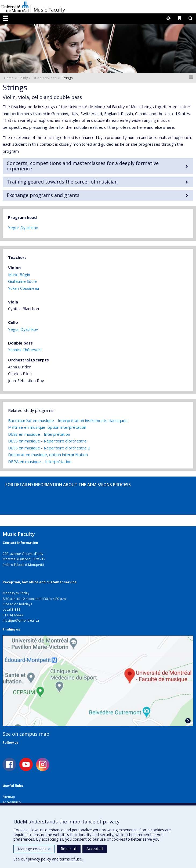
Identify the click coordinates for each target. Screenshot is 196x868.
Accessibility (12, 802)
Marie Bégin (19, 274)
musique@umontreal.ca (21, 620)
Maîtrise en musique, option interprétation (47, 427)
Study (23, 78)
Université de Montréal (15, 7)
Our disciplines (45, 78)
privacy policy (39, 859)
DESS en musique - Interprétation (39, 434)
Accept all (95, 849)
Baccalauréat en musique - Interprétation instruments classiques (68, 420)
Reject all (69, 849)
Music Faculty (49, 10)
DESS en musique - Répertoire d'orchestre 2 (49, 448)
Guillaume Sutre (22, 281)
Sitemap (9, 797)
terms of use (71, 859)
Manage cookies (34, 849)
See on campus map (26, 734)
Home (9, 78)
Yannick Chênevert (25, 350)
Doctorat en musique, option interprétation (48, 455)
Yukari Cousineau (23, 288)
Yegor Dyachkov (23, 228)
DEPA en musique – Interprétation (40, 462)
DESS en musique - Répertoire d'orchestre (47, 441)
